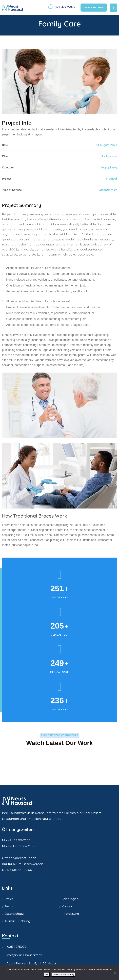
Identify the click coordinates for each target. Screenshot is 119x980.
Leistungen (70, 899)
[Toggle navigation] (113, 8)
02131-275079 (65, 7)
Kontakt (68, 906)
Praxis (9, 899)
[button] (33, 757)
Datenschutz (14, 914)
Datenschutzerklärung (63, 974)
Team (9, 906)
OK (47, 974)
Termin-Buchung (17, 921)
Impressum (70, 914)
